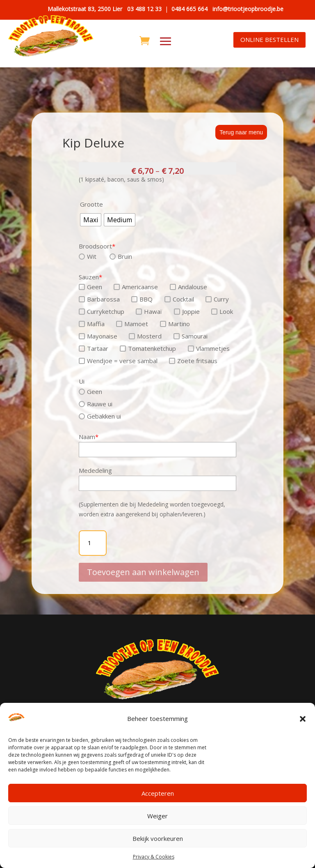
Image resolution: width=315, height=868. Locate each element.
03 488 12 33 (144, 9)
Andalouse (188, 287)
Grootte (91, 204)
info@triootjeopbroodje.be (248, 9)
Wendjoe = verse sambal (118, 361)
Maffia (92, 324)
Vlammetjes (209, 348)
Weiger (157, 816)
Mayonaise (98, 336)
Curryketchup (102, 311)
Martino (175, 324)
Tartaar (94, 348)
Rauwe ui (96, 404)
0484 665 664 (189, 9)
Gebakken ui (100, 416)
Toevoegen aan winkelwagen (143, 565)
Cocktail (179, 299)
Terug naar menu (241, 132)
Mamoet (132, 324)
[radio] (91, 220)
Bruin (121, 256)
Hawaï (149, 311)
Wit (88, 256)
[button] (303, 719)
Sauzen (90, 277)
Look (222, 311)
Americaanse (136, 287)
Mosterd (145, 336)
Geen (90, 287)
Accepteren (158, 793)
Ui (82, 381)
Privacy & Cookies (154, 857)
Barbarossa (99, 299)
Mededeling (95, 470)
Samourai (191, 336)
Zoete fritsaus (193, 361)
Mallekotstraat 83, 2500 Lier (85, 9)
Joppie (187, 311)
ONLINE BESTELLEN (269, 39)
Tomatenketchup (148, 348)
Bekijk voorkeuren (158, 838)
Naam (89, 437)
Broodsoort (97, 246)
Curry (217, 299)
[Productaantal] (93, 543)
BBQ (142, 299)
